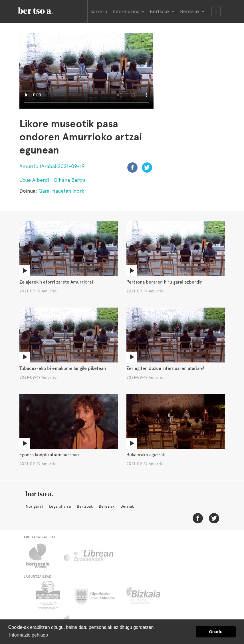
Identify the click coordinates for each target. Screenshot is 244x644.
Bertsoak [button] (162, 11)
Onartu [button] (216, 632)
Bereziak (107, 506)
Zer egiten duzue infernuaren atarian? (165, 368)
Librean (89, 556)
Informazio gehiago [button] (29, 635)
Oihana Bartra (70, 180)
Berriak (127, 506)
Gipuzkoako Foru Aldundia (98, 595)
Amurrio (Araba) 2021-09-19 (52, 166)
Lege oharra (60, 506)
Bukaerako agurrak (146, 455)
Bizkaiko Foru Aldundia (149, 595)
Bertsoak (85, 506)
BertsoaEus (44, 10)
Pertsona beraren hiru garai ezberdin (165, 282)
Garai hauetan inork (61, 191)
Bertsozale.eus (42, 556)
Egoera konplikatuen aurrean (49, 455)
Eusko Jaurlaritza (47, 595)
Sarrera (99, 11)
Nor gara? (34, 506)
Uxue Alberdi (34, 180)
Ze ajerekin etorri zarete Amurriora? (57, 282)
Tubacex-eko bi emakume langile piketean (63, 368)
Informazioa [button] (128, 11)
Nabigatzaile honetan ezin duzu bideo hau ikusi (86, 71)
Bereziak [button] (192, 11)
